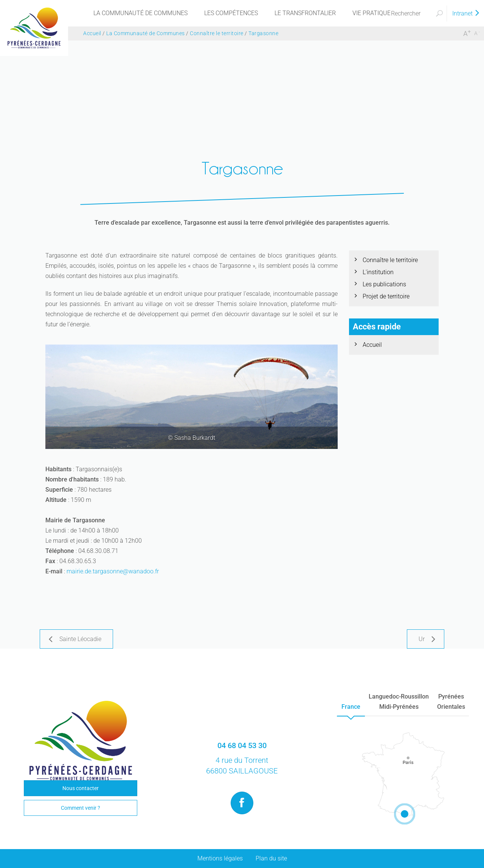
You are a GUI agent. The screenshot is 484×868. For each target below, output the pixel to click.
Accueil (372, 345)
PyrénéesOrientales (451, 702)
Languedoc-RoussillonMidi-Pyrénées (399, 702)
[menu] (140, 13)
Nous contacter (81, 788)
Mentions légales (220, 858)
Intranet (466, 13)
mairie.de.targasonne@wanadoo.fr (113, 571)
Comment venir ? (81, 808)
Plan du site (271, 858)
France (351, 707)
